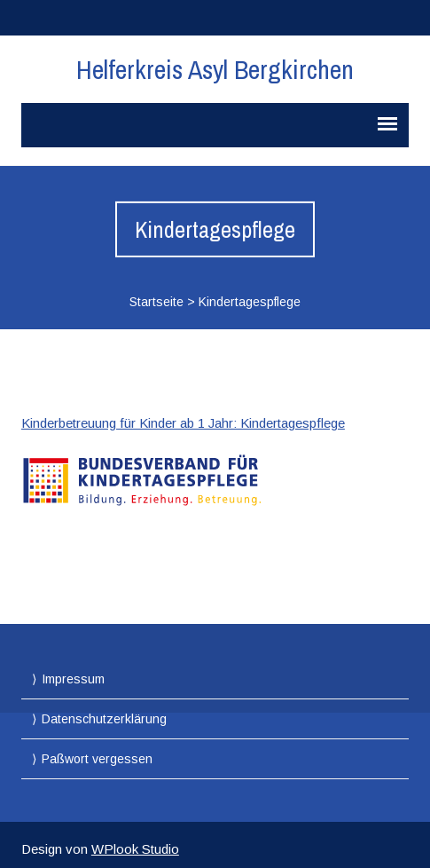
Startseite (156, 302)
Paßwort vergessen (97, 759)
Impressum (73, 679)
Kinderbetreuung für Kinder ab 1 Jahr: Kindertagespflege (183, 423)
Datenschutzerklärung (104, 719)
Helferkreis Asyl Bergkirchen (215, 69)
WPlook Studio (135, 849)
